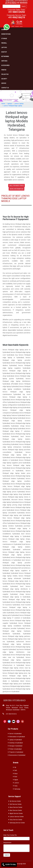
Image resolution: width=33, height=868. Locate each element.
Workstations (6, 34)
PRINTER (4, 70)
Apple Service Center (16, 813)
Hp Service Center (15, 801)
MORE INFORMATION (16, 189)
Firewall (4, 43)
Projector (5, 74)
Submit (7, 855)
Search (23, 6)
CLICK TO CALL (9, 865)
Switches (4, 61)
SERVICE (4, 83)
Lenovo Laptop (19, 104)
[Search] (11, 6)
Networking (5, 56)
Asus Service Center (16, 807)
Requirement (7, 843)
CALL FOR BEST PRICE (16, 186)
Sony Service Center (16, 820)
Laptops (4, 48)
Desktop (4, 52)
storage (4, 39)
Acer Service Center (16, 810)
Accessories (5, 65)
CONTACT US (5, 88)
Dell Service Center (16, 804)
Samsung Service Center (17, 823)
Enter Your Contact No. (10, 835)
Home (3, 104)
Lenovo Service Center (17, 817)
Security (4, 79)
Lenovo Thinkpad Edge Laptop (13, 106)
